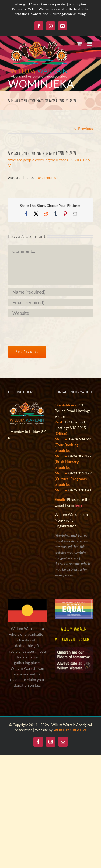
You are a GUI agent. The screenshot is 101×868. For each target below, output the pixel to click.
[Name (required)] (50, 292)
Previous (86, 129)
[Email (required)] (50, 303)
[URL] (50, 313)
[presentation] (45, 329)
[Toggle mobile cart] (79, 44)
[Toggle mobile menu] (90, 44)
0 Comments (47, 178)
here (79, 505)
